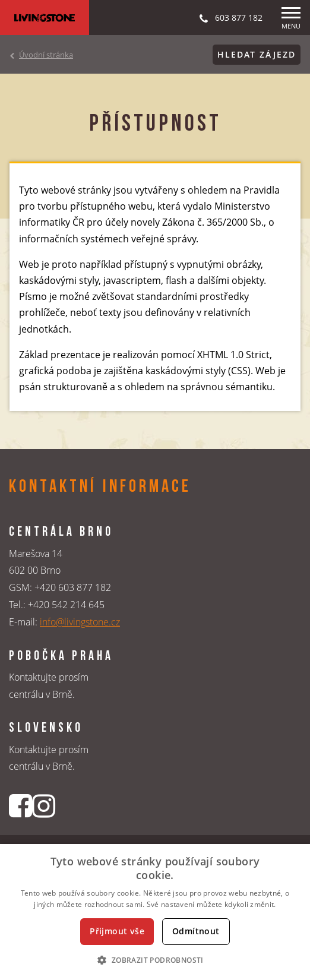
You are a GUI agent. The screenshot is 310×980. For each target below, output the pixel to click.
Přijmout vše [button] (117, 931)
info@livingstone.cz (80, 622)
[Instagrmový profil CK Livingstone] (44, 806)
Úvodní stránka (46, 55)
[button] (155, 960)
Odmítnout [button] (196, 931)
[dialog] (155, 912)
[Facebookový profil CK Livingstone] (20, 806)
